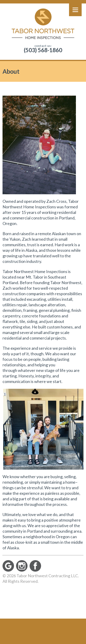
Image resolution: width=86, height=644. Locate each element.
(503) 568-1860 (43, 50)
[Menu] (75, 10)
